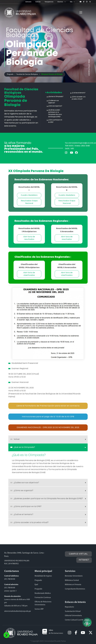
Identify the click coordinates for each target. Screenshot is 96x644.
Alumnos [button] (62, 2)
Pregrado (10, 74)
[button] (6, 636)
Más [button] (72, 2)
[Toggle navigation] (81, 12)
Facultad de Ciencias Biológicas (27, 74)
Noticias (38, 2)
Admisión (29, 2)
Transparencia (49, 2)
